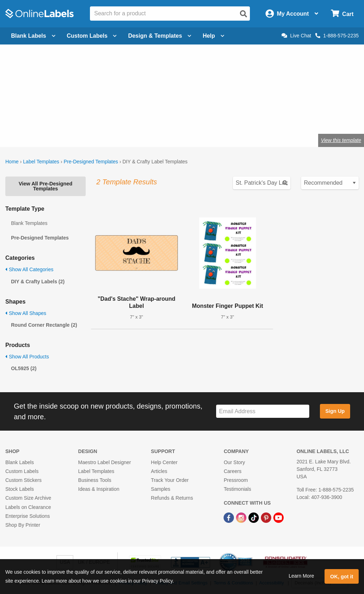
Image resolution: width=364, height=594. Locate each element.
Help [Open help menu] (213, 36)
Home (12, 162)
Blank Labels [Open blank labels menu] (33, 36)
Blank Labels (20, 462)
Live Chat (296, 36)
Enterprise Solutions (28, 516)
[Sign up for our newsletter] (263, 411)
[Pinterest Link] (267, 517)
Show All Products (27, 357)
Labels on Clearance (28, 507)
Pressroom (236, 480)
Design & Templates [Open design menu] (160, 36)
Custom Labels (22, 471)
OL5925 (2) (24, 368)
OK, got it (342, 577)
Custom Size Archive (28, 498)
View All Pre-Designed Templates (45, 186)
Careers (232, 471)
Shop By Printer (23, 525)
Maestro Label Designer (105, 462)
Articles (159, 471)
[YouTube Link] (279, 517)
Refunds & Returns (172, 498)
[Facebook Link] (229, 517)
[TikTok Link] (254, 517)
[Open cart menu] (342, 14)
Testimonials (237, 489)
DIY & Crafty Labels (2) (38, 282)
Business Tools (95, 480)
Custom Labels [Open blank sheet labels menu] (92, 36)
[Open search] (243, 14)
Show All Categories (29, 269)
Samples (161, 489)
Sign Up (335, 411)
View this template (341, 140)
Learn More (301, 576)
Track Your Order (170, 480)
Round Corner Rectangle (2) (44, 325)
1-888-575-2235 (337, 36)
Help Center (164, 462)
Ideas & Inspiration (99, 489)
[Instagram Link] (242, 517)
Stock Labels (20, 489)
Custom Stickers (23, 480)
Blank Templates (29, 223)
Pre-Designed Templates (91, 162)
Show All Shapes (26, 313)
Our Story (234, 462)
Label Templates (41, 162)
